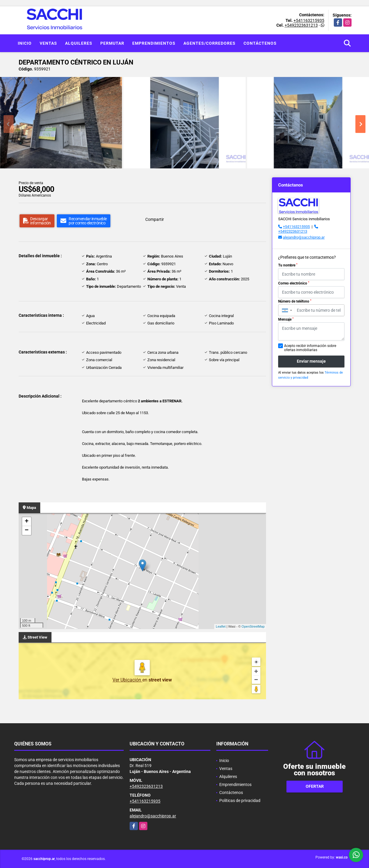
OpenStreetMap (253, 626)
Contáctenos (260, 43)
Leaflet (221, 626)
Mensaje (286, 319)
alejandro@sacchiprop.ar (304, 237)
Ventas (48, 43)
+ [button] (26, 522)
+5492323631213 (301, 25)
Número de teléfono (295, 301)
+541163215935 (309, 20)
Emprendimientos (154, 43)
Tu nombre (288, 265)
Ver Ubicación (127, 680)
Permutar (112, 43)
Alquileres (79, 43)
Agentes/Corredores (210, 43)
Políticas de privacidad (240, 801)
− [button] (26, 531)
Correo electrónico (294, 283)
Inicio (25, 43)
